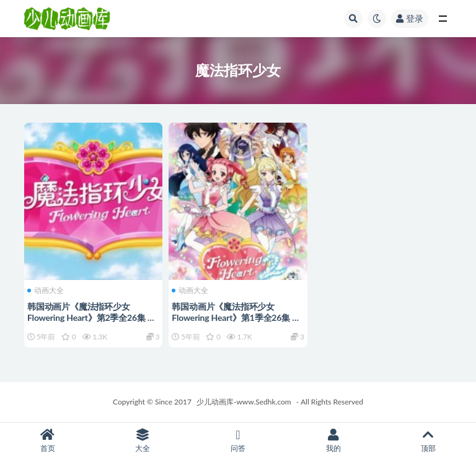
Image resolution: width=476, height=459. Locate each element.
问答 (238, 441)
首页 (48, 441)
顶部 (428, 441)
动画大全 (46, 291)
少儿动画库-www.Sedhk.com (244, 402)
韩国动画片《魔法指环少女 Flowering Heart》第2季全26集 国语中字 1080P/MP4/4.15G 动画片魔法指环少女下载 (92, 323)
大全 (143, 441)
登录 (410, 18)
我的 (333, 441)
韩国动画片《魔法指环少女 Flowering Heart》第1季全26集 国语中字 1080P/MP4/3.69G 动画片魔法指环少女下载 (236, 323)
